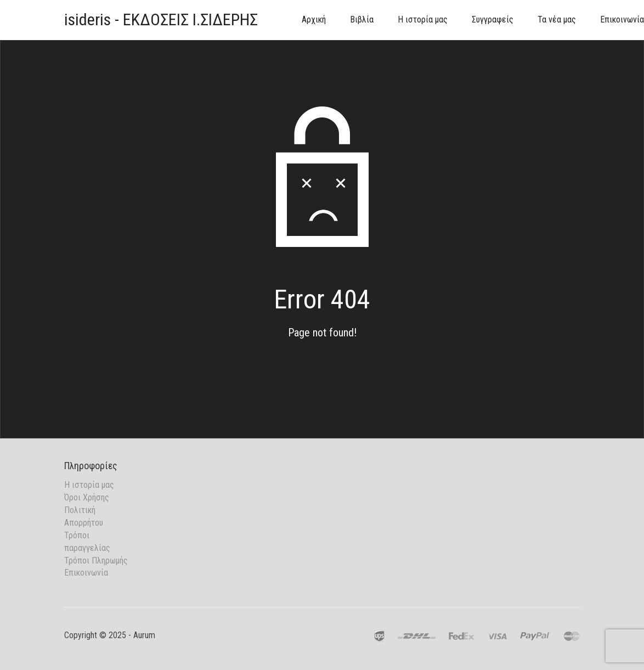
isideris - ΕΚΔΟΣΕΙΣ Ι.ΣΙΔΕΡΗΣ (161, 19)
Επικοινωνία (86, 573)
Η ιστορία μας (423, 19)
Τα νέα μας (557, 19)
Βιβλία (362, 19)
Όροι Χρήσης (87, 497)
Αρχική (314, 19)
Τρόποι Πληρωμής (96, 561)
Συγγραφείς (493, 19)
